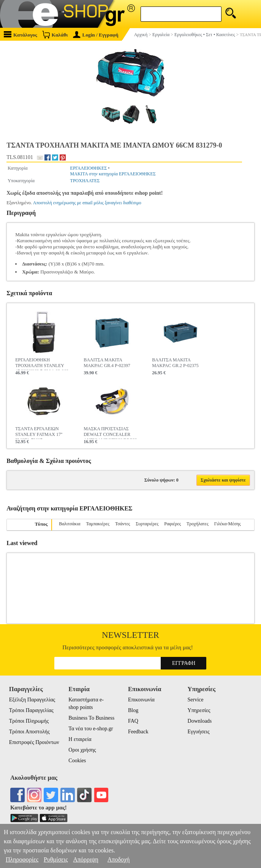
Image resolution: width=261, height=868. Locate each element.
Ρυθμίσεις (56, 859)
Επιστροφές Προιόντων (34, 742)
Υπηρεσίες (199, 710)
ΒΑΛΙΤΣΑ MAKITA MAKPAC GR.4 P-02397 (107, 363)
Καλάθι (55, 34)
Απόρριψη (85, 859)
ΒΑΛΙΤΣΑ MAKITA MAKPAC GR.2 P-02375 (175, 363)
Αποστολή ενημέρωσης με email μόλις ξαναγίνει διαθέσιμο (87, 203)
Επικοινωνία (141, 700)
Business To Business (91, 718)
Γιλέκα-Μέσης (228, 524)
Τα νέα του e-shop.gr (91, 729)
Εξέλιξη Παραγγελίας (32, 700)
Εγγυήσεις (199, 732)
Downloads (200, 721)
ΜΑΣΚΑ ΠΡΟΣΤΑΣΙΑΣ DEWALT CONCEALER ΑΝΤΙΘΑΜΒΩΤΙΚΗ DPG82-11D (111, 432)
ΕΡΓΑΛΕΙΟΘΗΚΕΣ (89, 168)
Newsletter (130, 635)
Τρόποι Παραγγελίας (31, 710)
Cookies (77, 761)
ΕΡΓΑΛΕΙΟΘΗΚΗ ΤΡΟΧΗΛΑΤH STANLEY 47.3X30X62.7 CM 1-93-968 (42, 364)
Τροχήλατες (198, 524)
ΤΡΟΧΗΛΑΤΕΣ (85, 181)
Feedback (138, 732)
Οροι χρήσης (82, 750)
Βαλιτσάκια (70, 524)
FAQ (133, 721)
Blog (133, 710)
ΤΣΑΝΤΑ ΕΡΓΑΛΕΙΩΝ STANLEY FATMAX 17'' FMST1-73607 (39, 432)
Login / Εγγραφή (96, 35)
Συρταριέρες (147, 524)
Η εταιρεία (80, 739)
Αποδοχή (119, 859)
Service (196, 700)
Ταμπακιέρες (98, 524)
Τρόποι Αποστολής (29, 732)
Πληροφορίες (22, 859)
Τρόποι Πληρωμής (29, 721)
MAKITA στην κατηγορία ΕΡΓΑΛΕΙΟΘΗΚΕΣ (113, 174)
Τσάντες (123, 524)
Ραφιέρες (172, 524)
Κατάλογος (21, 34)
